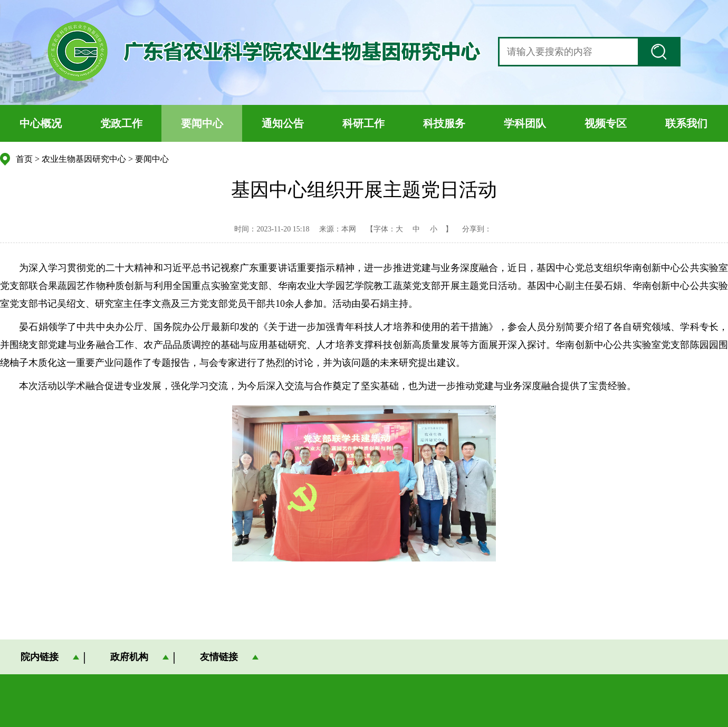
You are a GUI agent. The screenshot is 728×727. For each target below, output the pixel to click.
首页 (24, 159)
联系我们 (686, 123)
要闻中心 (202, 123)
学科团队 (525, 123)
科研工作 (363, 123)
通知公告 (283, 123)
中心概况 (41, 123)
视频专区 (606, 123)
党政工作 (121, 123)
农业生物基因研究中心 (84, 159)
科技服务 (444, 123)
